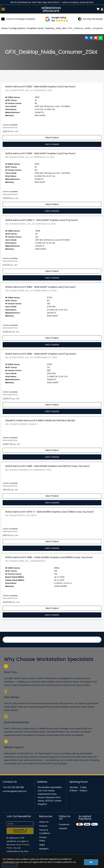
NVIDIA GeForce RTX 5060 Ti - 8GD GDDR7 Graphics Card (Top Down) (42, 221)
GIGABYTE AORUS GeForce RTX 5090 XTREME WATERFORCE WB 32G (40, 421)
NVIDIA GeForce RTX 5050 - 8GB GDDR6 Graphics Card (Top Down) (40, 87)
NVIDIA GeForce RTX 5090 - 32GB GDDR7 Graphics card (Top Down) (41, 354)
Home (4, 29)
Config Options (17, 29)
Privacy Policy (10, 865)
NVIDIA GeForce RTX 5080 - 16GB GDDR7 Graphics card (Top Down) (40, 287)
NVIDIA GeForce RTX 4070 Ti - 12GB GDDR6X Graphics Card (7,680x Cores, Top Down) (50, 512)
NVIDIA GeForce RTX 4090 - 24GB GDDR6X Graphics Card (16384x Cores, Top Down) (49, 558)
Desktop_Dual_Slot (56, 29)
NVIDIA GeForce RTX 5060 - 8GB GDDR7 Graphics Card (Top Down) (40, 154)
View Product (52, 138)
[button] (3, 9)
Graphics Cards (35, 29)
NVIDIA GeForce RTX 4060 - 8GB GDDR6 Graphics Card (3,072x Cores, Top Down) (47, 467)
